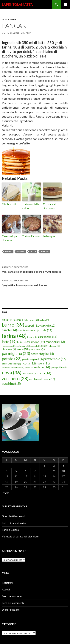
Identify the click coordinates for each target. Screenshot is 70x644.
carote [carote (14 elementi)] (9, 330)
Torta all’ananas (31, 236)
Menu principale (66, 4)
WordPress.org (11, 610)
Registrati (7, 583)
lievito (45, 251)
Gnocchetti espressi (13, 516)
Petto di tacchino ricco (15, 523)
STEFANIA (26, 33)
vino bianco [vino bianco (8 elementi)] (29, 374)
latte (33, 251)
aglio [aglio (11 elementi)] (8, 320)
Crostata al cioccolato (49, 206)
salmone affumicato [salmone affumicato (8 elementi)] (13, 368)
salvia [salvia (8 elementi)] (29, 368)
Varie (13, 19)
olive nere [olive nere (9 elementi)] (9, 349)
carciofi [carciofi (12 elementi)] (48, 325)
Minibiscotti (9, 204)
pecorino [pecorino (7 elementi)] (27, 359)
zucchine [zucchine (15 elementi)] (11, 383)
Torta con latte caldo (31, 206)
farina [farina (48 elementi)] (14, 336)
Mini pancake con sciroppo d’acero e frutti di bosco (35, 269)
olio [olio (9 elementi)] (45, 346)
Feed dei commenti (13, 603)
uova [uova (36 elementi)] (12, 372)
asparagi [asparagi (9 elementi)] (21, 320)
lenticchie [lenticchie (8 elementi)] (24, 342)
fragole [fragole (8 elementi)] (32, 337)
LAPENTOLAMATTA (17, 4)
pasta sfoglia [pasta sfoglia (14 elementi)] (42, 354)
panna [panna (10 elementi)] (22, 349)
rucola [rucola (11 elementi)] (43, 363)
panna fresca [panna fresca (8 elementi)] (37, 349)
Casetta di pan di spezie (10, 238)
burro (9, 251)
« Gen (6, 493)
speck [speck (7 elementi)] (55, 368)
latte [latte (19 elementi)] (9, 342)
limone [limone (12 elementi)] (38, 342)
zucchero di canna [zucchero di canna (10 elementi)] (42, 379)
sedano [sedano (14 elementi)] (42, 367)
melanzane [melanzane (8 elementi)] (23, 346)
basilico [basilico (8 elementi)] (44, 320)
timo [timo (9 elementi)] (63, 367)
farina (21, 251)
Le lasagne (49, 236)
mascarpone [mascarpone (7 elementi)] (9, 346)
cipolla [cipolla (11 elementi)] (45, 330)
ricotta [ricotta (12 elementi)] (29, 363)
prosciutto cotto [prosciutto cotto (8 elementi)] (11, 364)
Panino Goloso (10, 530)
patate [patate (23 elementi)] (12, 359)
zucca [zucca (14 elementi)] (44, 373)
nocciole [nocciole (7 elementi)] (35, 346)
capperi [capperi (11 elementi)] (32, 325)
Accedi (6, 589)
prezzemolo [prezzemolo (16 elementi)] (55, 359)
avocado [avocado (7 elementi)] (33, 320)
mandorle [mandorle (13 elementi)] (55, 342)
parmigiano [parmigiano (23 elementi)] (16, 353)
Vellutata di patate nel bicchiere (20, 536)
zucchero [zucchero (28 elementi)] (15, 378)
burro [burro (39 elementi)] (13, 325)
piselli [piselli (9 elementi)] (38, 359)
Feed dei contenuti (13, 596)
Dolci (5, 19)
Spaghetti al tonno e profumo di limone (35, 283)
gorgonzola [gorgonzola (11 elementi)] (48, 337)
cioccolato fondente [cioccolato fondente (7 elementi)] (28, 330)
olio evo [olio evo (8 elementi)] (54, 346)
